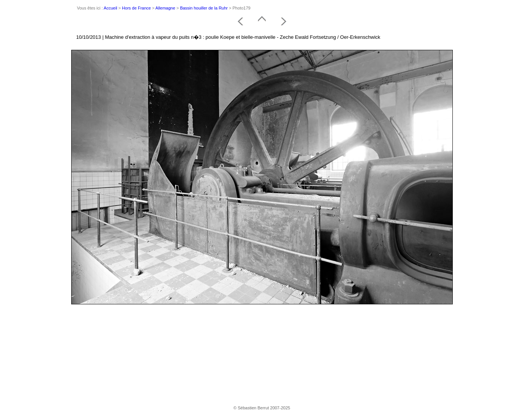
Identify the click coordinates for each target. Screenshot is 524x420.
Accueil (110, 8)
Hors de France (136, 8)
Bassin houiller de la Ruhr (204, 8)
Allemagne (165, 8)
